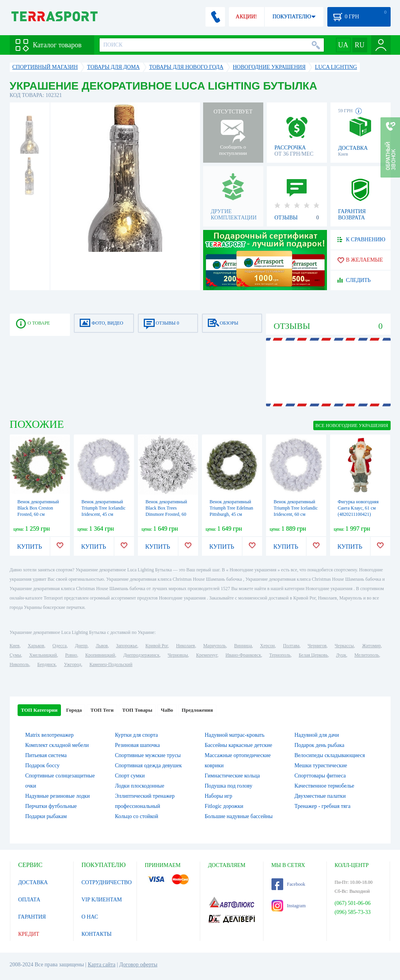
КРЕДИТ (29, 934)
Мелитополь (367, 655)
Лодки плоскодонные (139, 786)
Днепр (81, 646)
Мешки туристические (321, 766)
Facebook (288, 884)
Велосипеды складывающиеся (330, 755)
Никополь (20, 664)
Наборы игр (219, 796)
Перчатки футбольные (51, 806)
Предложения (197, 710)
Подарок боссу (43, 766)
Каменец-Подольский (111, 664)
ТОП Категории (39, 710)
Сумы (15, 655)
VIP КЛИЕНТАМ (102, 900)
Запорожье (127, 646)
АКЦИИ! (246, 17)
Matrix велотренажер (50, 735)
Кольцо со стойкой (137, 816)
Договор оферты (138, 965)
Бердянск (47, 664)
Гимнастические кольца (232, 776)
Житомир (371, 646)
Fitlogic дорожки (224, 806)
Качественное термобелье (324, 786)
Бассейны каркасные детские (238, 745)
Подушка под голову (229, 786)
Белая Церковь (313, 655)
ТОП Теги (102, 710)
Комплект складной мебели (57, 745)
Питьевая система (46, 755)
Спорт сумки (130, 776)
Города (74, 710)
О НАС (90, 917)
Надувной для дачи (317, 735)
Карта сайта (102, 965)
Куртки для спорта (136, 735)
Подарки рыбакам (46, 816)
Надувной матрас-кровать (235, 735)
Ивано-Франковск (243, 655)
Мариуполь (214, 646)
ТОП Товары (137, 710)
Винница (243, 646)
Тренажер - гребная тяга (322, 806)
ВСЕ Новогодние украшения (352, 425)
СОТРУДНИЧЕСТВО (107, 882)
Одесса (59, 646)
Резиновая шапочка (137, 745)
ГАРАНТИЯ (32, 917)
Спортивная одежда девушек (148, 766)
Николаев (186, 646)
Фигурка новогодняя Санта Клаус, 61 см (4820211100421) (358, 508)
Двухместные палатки (320, 796)
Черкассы (344, 646)
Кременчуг (207, 655)
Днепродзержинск (142, 655)
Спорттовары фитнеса (320, 776)
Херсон (268, 646)
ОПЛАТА (29, 900)
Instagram (289, 906)
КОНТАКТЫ (97, 934)
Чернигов (317, 646)
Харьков (36, 646)
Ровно (71, 655)
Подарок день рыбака (320, 745)
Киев (15, 646)
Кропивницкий (100, 655)
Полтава (291, 646)
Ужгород (73, 664)
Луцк (341, 655)
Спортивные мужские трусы (148, 755)
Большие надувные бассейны (239, 816)
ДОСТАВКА (33, 882)
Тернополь (280, 655)
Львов (102, 646)
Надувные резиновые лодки (58, 796)
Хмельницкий (43, 655)
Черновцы (178, 655)
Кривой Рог (156, 646)
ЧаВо (167, 710)
